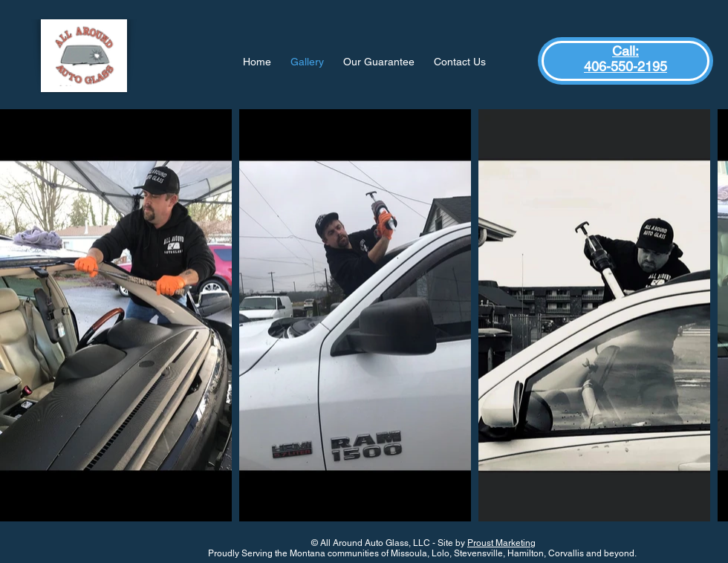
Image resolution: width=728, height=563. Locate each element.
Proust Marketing (501, 543)
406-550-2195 (625, 66)
